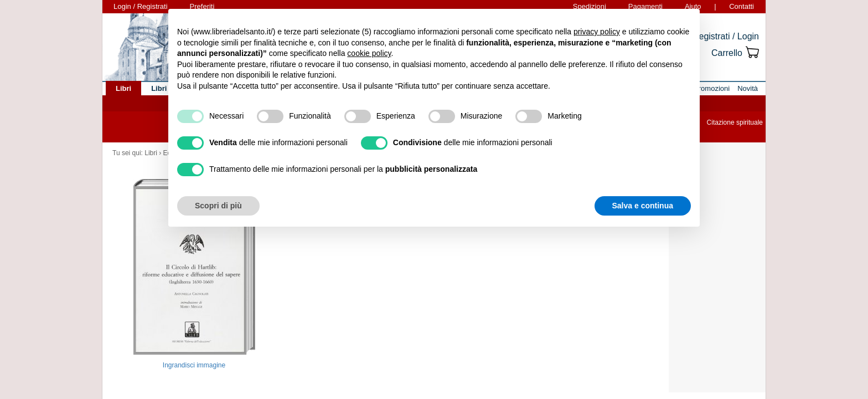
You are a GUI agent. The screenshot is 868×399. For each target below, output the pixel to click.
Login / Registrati (141, 6)
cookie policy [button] (369, 53)
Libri (151, 153)
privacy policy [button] (597, 32)
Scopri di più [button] (218, 206)
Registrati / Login (726, 36)
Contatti (742, 6)
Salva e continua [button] (643, 206)
